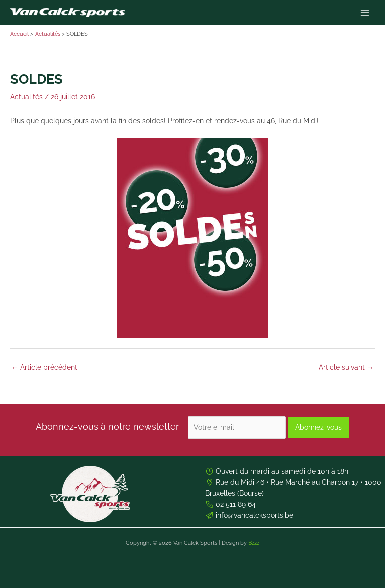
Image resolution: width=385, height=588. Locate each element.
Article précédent (44, 367)
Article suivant (346, 367)
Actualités (26, 97)
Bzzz (254, 543)
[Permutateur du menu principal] (365, 13)
